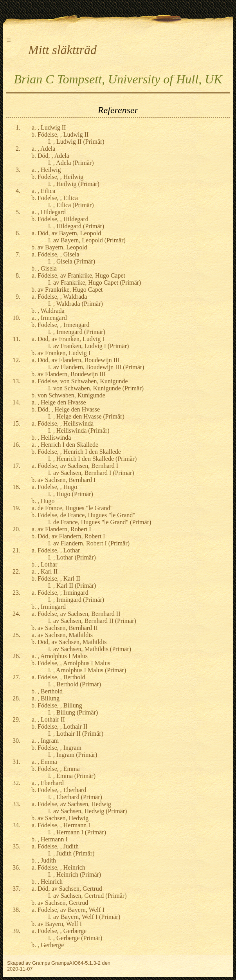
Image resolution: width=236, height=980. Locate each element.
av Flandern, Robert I (64, 529)
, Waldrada (51, 311)
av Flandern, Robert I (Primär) (91, 543)
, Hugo (46, 501)
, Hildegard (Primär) (79, 226)
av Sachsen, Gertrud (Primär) (90, 896)
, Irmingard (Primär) (79, 600)
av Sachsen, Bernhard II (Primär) (95, 621)
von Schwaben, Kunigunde (71, 395)
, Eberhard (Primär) (78, 797)
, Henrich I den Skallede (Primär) (95, 459)
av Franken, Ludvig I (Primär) (91, 346)
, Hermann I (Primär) (80, 832)
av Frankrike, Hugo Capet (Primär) (97, 282)
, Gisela (47, 268)
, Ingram (48, 741)
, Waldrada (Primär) (78, 304)
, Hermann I (53, 839)
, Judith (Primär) (74, 853)
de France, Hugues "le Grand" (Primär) (102, 522)
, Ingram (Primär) (75, 755)
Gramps (41, 963)
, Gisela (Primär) (74, 261)
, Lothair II (51, 719)
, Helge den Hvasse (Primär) (89, 416)
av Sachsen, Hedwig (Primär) (90, 811)
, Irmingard (52, 607)
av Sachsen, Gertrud (63, 903)
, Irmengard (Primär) (79, 332)
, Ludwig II (52, 127)
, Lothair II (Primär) (78, 734)
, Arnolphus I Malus (63, 656)
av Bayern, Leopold (62, 247)
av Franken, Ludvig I (64, 353)
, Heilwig (49, 170)
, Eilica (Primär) (74, 205)
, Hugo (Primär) (73, 494)
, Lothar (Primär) (75, 557)
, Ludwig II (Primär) (79, 142)
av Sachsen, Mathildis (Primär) (92, 649)
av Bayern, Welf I (60, 924)
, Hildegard (52, 212)
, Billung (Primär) (76, 712)
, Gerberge (51, 945)
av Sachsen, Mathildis (65, 635)
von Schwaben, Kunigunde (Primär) (98, 388)
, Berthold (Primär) (77, 684)
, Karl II (48, 571)
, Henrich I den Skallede (68, 445)
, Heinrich (50, 882)
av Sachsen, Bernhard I (67, 480)
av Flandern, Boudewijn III (72, 374)
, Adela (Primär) (74, 163)
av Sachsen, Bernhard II (68, 628)
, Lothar (48, 564)
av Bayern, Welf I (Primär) (87, 917)
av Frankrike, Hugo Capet (70, 290)
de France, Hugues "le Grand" (75, 508)
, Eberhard (51, 783)
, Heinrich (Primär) (77, 874)
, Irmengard (52, 318)
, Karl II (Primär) (75, 586)
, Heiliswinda (54, 438)
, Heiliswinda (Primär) (81, 430)
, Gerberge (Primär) (78, 938)
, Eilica (46, 191)
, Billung (49, 698)
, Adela (46, 149)
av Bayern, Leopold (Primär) (89, 240)
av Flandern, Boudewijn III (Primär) (99, 367)
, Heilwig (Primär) (76, 184)
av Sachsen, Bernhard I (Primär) (94, 473)
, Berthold (50, 691)
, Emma (47, 762)
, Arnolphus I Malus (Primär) (90, 670)
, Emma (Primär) (74, 776)
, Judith (47, 860)
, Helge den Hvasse (62, 402)
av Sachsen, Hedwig (63, 818)
